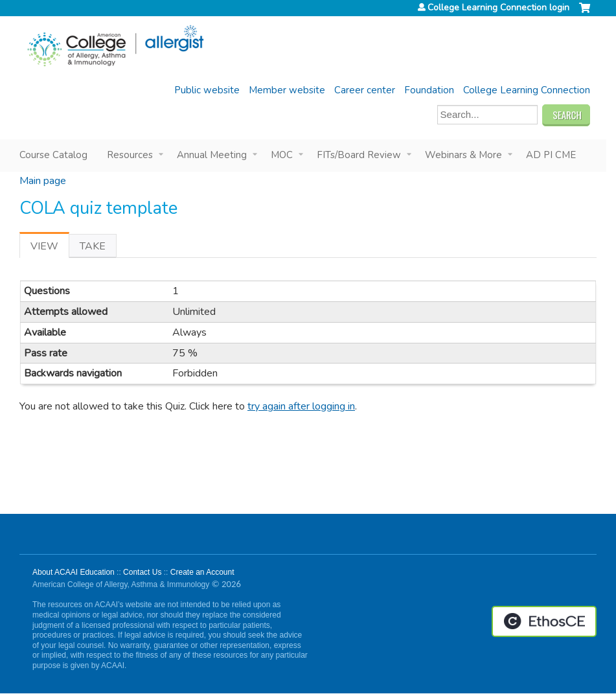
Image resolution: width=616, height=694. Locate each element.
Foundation (429, 90)
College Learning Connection (527, 90)
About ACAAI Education (74, 572)
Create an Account (202, 572)
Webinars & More (463, 155)
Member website (287, 90)
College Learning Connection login (498, 8)
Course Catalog (53, 155)
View (50, 249)
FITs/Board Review (359, 155)
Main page (43, 181)
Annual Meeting (212, 155)
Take (93, 246)
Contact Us (142, 572)
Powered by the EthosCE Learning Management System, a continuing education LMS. (544, 621)
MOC (282, 155)
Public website (207, 90)
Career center (365, 90)
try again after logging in (301, 406)
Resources (130, 155)
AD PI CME (551, 155)
